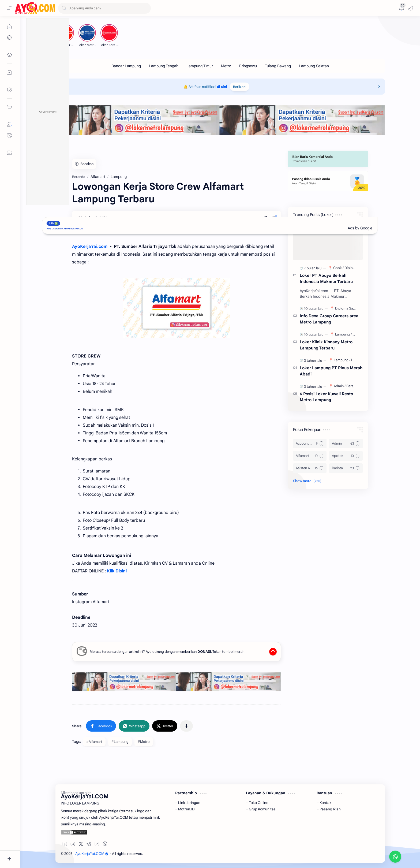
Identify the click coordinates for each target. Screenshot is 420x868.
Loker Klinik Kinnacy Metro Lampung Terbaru (326, 345)
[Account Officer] (310, 444)
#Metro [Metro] (144, 742)
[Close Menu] (379, 87)
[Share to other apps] (186, 726)
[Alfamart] (310, 456)
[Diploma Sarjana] (349, 308)
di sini (222, 87)
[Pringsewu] (248, 66)
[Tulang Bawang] (278, 66)
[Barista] (346, 468)
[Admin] (340, 386)
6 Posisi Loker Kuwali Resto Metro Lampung (326, 397)
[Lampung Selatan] (314, 66)
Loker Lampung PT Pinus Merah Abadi (331, 371)
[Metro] (226, 66)
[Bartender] (354, 386)
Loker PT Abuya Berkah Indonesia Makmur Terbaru (326, 278)
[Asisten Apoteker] (310, 468)
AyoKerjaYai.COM (92, 854)
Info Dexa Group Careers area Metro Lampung (329, 319)
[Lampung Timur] (200, 66)
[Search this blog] (104, 8)
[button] (411, 8)
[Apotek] (346, 456)
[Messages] (402, 8)
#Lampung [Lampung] (120, 742)
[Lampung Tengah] (164, 66)
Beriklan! (240, 87)
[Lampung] (343, 334)
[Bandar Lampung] (126, 66)
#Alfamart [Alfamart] (94, 742)
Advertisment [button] (48, 112)
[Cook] (338, 268)
